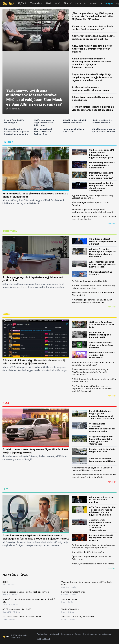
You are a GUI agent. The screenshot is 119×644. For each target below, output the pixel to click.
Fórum (78, 634)
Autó (58, 3)
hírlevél (94, 3)
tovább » (112, 224)
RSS (86, 3)
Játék (48, 3)
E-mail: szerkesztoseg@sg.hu (97, 634)
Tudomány (36, 3)
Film (66, 3)
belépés (109, 3)
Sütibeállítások (44, 639)
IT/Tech (22, 3)
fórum (78, 3)
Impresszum (67, 634)
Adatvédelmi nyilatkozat (48, 634)
